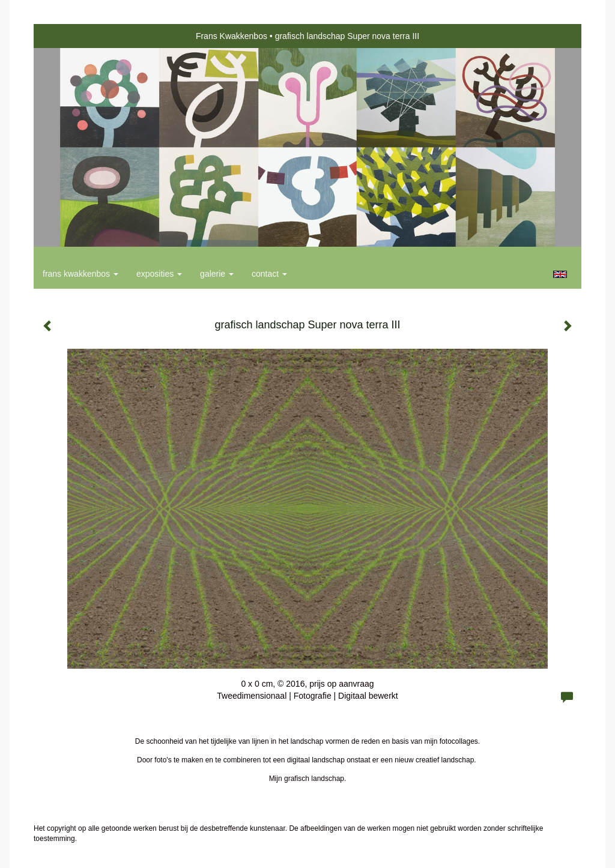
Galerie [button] (217, 274)
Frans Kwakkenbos (232, 36)
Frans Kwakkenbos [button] (80, 274)
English (560, 274)
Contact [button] (269, 274)
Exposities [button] (159, 274)
